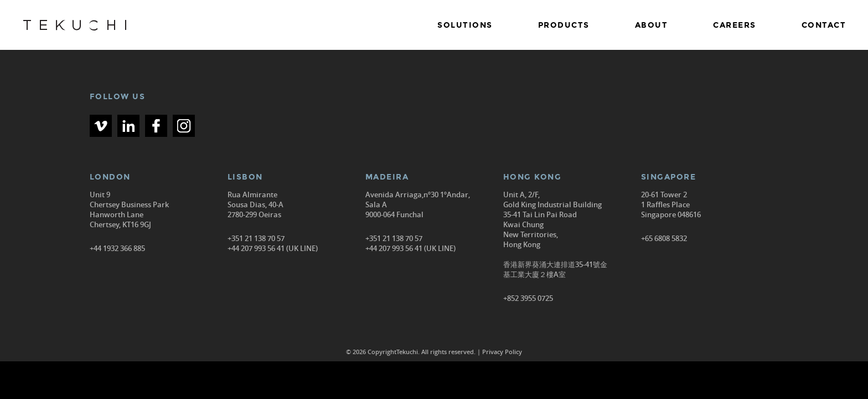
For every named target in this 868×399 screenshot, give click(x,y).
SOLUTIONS (465, 25)
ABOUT (652, 25)
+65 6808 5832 (664, 238)
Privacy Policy (502, 352)
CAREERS (735, 25)
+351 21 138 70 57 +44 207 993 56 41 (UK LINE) (273, 243)
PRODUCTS (564, 25)
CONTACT (824, 25)
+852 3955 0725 (528, 298)
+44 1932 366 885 (117, 248)
